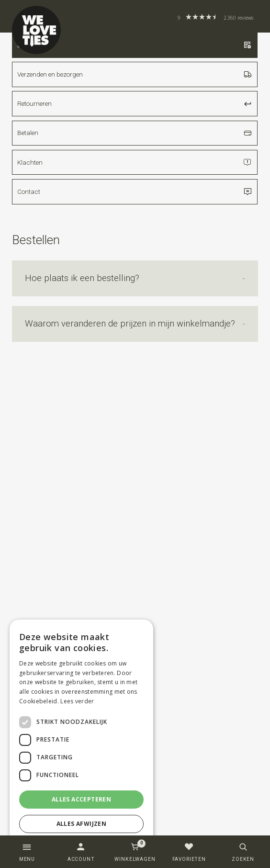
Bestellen (135, 45)
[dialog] (81, 739)
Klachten (135, 162)
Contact (135, 192)
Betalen (135, 133)
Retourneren (135, 103)
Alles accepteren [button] (81, 799)
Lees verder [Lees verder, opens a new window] (77, 701)
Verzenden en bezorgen (135, 74)
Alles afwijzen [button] (82, 824)
